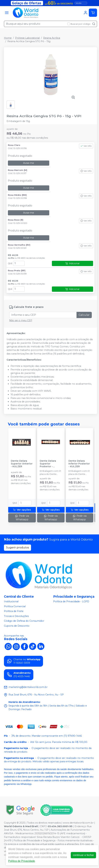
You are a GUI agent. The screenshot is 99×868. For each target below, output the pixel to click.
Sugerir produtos (17, 548)
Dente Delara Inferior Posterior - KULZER (79, 464)
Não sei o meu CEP (21, 320)
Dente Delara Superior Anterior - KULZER (22, 464)
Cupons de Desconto (17, 626)
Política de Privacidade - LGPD (71, 601)
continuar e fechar (83, 855)
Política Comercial (15, 606)
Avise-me (29, 163)
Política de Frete (14, 611)
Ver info (86, 146)
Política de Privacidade (22, 861)
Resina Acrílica (52, 38)
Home (8, 38)
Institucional (11, 601)
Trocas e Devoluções (16, 616)
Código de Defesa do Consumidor (24, 621)
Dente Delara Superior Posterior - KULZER (48, 464)
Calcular (84, 315)
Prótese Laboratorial (27, 38)
